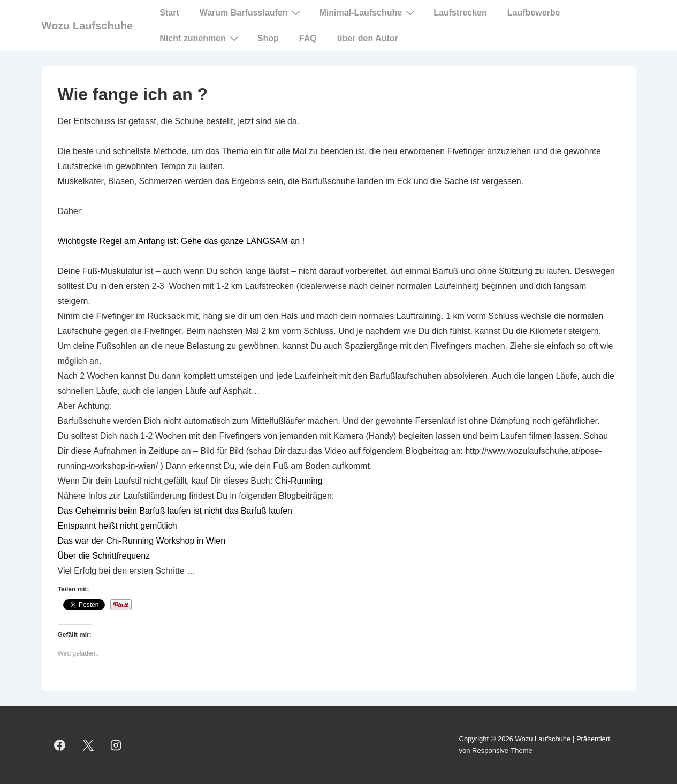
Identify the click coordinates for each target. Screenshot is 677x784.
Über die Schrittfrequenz (104, 556)
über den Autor (368, 38)
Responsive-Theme (502, 751)
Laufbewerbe (534, 13)
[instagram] (116, 745)
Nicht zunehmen (200, 38)
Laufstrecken (460, 13)
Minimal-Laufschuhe (368, 12)
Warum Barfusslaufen (252, 12)
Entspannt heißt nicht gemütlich (117, 526)
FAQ (308, 38)
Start (169, 13)
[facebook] (60, 745)
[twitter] (88, 745)
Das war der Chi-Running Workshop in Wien (142, 541)
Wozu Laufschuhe (88, 26)
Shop (268, 38)
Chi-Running (299, 481)
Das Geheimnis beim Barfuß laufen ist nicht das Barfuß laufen (175, 511)
